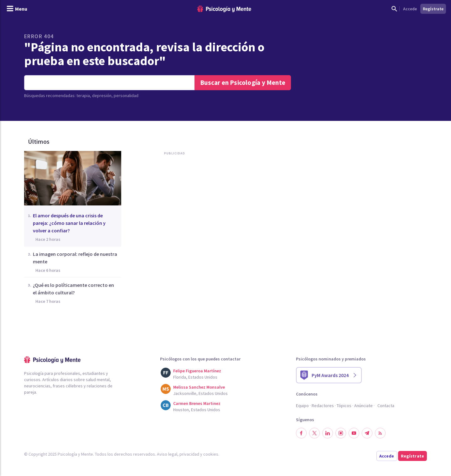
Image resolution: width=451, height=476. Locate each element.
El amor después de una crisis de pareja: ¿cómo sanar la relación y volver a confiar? (69, 223)
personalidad (126, 96)
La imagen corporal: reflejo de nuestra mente (75, 258)
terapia (83, 96)
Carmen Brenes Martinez (197, 403)
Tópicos (344, 406)
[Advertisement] (173, 222)
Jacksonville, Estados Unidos (200, 393)
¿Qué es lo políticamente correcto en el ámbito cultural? (73, 289)
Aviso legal (167, 454)
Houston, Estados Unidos (197, 410)
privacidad (189, 454)
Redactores (323, 406)
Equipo (302, 406)
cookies (211, 454)
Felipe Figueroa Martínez (197, 371)
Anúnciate (363, 406)
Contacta (386, 406)
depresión (102, 96)
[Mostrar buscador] (394, 9)
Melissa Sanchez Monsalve (199, 387)
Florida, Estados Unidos (195, 377)
